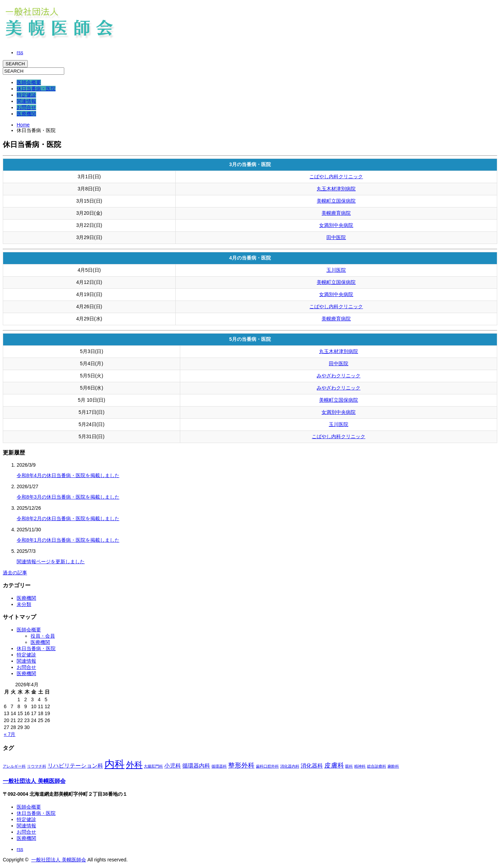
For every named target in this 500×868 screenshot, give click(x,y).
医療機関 (26, 114)
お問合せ (26, 107)
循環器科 (219, 766)
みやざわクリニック (339, 376)
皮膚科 (334, 765)
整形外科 (241, 765)
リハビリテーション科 (75, 766)
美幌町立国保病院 (336, 201)
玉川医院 (336, 270)
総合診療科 (377, 766)
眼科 (349, 766)
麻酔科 (393, 766)
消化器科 (312, 766)
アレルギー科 (14, 766)
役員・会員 (43, 636)
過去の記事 (15, 573)
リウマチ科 (37, 766)
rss (20, 52)
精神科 (360, 766)
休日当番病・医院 (36, 89)
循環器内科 (196, 766)
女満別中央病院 (336, 225)
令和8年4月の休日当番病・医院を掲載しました (68, 475)
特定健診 (26, 95)
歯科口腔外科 (267, 766)
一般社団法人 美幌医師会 (34, 781)
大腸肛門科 (153, 766)
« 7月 (10, 734)
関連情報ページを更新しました (51, 562)
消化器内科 (290, 766)
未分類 (24, 604)
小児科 (173, 766)
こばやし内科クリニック (336, 177)
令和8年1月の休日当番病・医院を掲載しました (68, 540)
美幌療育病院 (336, 213)
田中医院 (336, 237)
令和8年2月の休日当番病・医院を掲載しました (68, 518)
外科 (134, 765)
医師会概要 (29, 82)
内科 (115, 764)
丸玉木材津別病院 (336, 189)
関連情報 (26, 101)
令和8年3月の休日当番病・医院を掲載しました (68, 497)
